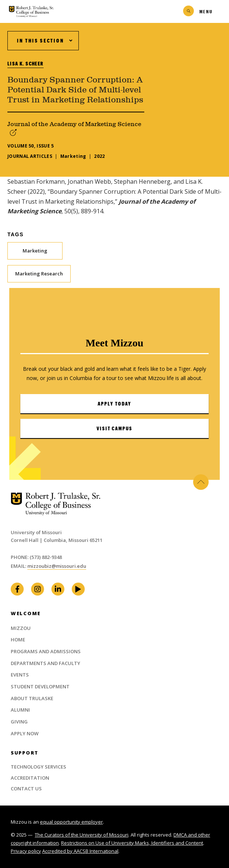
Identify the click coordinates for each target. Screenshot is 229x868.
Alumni (20, 710)
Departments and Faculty (46, 663)
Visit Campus (115, 428)
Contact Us (26, 789)
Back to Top (201, 482)
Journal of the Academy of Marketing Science (74, 124)
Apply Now (25, 733)
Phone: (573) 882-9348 (36, 557)
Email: (19, 566)
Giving (19, 722)
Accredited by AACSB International (80, 851)
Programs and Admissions (46, 651)
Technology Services (38, 767)
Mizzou (21, 628)
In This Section (41, 41)
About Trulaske (32, 698)
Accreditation (30, 778)
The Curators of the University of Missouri (82, 835)
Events (20, 675)
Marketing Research (39, 274)
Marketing (35, 251)
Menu (206, 11)
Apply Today (114, 404)
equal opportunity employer (71, 822)
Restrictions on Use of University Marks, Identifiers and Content (132, 843)
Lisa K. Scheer (26, 64)
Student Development (40, 686)
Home (18, 640)
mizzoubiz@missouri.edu (57, 566)
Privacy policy (26, 851)
